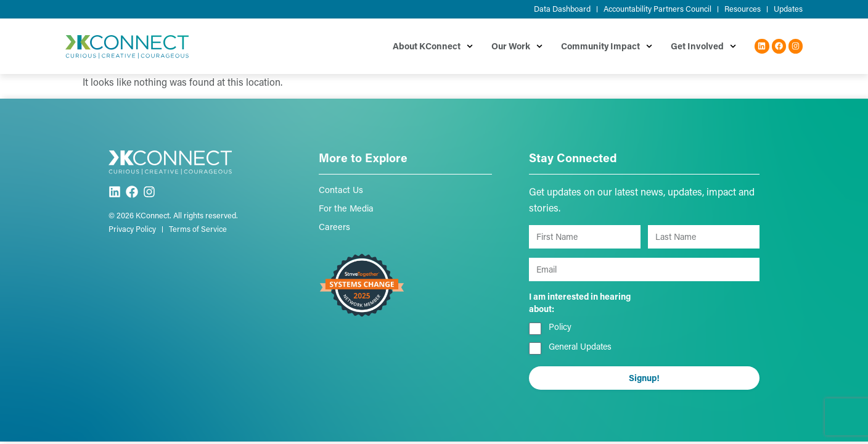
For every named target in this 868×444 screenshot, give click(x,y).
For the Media (346, 208)
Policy (560, 327)
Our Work (517, 46)
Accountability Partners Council (657, 9)
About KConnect (433, 46)
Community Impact (607, 46)
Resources (743, 9)
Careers (334, 227)
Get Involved (703, 46)
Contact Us (341, 190)
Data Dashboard (562, 9)
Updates (788, 9)
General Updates (580, 346)
